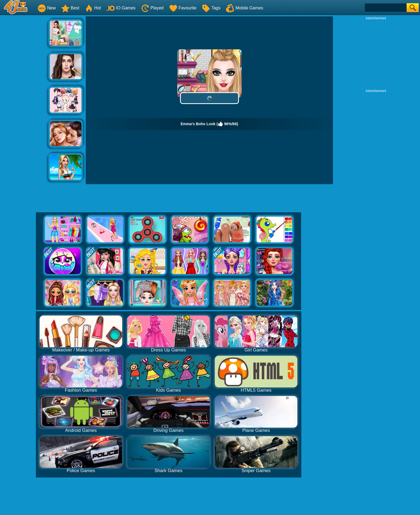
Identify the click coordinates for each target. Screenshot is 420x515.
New (47, 8)
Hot (93, 8)
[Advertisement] (24, 97)
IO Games (121, 8)
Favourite (183, 8)
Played (152, 8)
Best (70, 8)
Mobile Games (244, 8)
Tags (211, 8)
